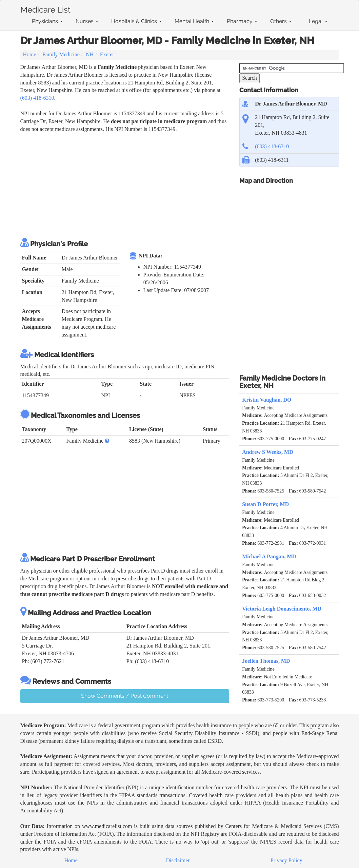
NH (90, 54)
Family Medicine (61, 54)
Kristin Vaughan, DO (267, 400)
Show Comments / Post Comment (125, 696)
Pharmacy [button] (242, 21)
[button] (107, 441)
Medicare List (45, 8)
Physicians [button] (47, 21)
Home (30, 54)
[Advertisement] (144, 184)
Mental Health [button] (194, 21)
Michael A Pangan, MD (269, 556)
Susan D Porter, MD (265, 504)
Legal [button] (318, 21)
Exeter (107, 54)
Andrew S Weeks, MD (268, 452)
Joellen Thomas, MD (266, 661)
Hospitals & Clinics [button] (136, 21)
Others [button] (281, 21)
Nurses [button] (87, 21)
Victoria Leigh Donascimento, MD (282, 609)
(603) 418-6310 (37, 98)
